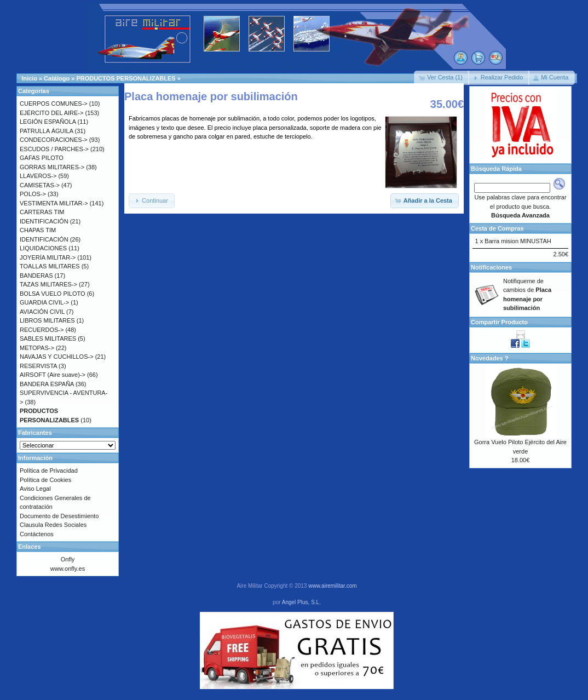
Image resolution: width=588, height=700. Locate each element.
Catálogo (57, 78)
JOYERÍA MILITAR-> (48, 257)
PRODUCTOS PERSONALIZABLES (126, 78)
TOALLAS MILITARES (50, 266)
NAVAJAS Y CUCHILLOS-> (57, 357)
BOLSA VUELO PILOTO (53, 294)
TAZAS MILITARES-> (48, 284)
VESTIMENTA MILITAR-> (54, 203)
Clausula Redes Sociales (53, 525)
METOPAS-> (37, 348)
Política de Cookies (45, 480)
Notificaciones (491, 267)
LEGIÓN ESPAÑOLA (48, 122)
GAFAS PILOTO (42, 158)
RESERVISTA (38, 366)
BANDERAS (36, 276)
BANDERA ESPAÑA (47, 384)
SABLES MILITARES (48, 338)
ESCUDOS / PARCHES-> (54, 149)
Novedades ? (489, 358)
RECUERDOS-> (42, 330)
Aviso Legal (35, 489)
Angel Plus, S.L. (301, 602)
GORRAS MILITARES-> (52, 167)
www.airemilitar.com (332, 586)
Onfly (68, 559)
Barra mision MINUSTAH (518, 241)
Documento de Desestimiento (59, 516)
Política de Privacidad (49, 471)
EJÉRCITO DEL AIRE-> (51, 113)
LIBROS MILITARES (47, 320)
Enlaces (30, 547)
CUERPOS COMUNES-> (54, 104)
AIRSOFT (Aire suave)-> (53, 375)
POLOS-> (33, 194)
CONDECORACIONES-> (54, 140)
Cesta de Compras (497, 228)
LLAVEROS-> (38, 176)
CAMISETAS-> (40, 185)
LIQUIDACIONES (43, 248)
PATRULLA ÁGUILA (46, 131)
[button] (442, 78)
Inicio (29, 78)
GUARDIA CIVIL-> (44, 302)
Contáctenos (37, 534)
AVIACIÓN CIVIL (42, 312)
